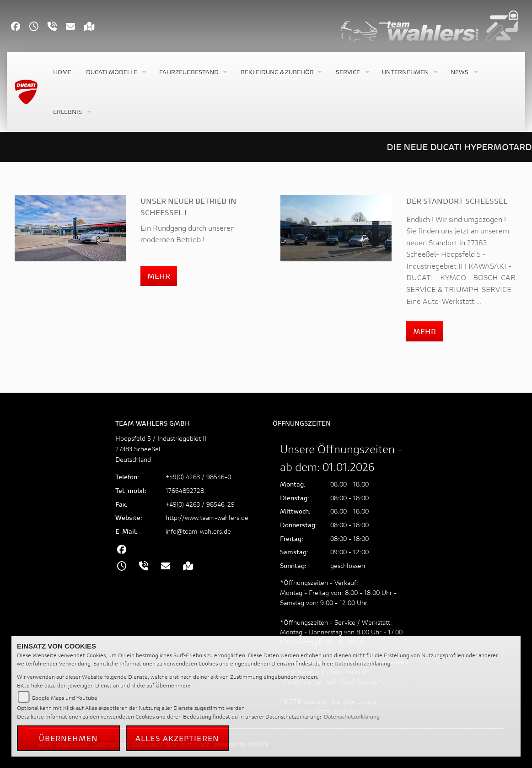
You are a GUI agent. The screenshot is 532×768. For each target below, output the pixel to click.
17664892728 (185, 490)
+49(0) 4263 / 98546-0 (198, 477)
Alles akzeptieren (177, 738)
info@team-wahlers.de (198, 531)
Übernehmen (69, 738)
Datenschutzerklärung (362, 663)
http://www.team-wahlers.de (207, 517)
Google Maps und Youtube (64, 698)
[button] (115, 72)
